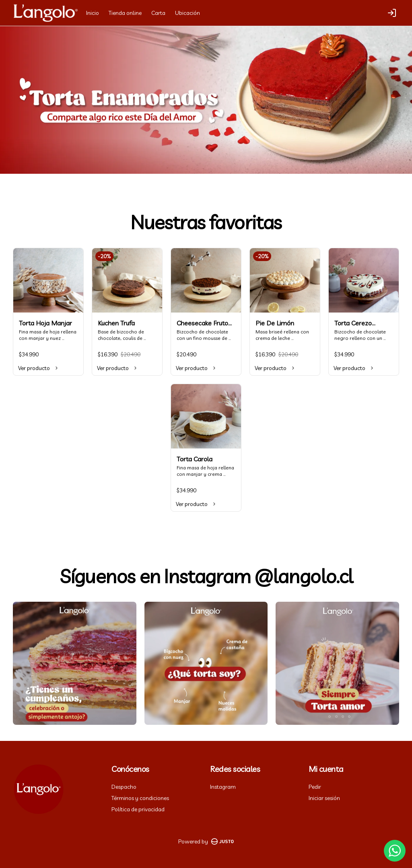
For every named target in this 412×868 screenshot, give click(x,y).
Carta (158, 13)
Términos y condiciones (140, 798)
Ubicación (187, 13)
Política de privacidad (138, 809)
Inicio (93, 13)
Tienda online (125, 13)
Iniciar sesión (324, 798)
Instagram (223, 787)
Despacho (124, 787)
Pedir (315, 787)
